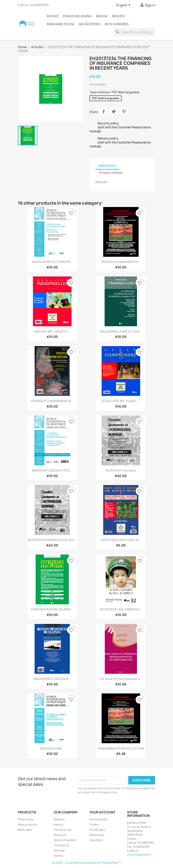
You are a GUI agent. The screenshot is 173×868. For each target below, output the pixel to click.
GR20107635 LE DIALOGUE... (52, 679)
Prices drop (26, 819)
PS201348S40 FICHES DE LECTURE (121, 748)
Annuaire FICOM (60, 24)
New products (28, 825)
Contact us (61, 845)
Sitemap (59, 850)
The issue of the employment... (121, 679)
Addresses (97, 835)
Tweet (114, 111)
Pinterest (124, 111)
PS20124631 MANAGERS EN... (121, 262)
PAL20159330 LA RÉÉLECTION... (121, 331)
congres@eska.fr (139, 855)
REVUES (119, 16)
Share (104, 111)
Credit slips (97, 830)
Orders (94, 825)
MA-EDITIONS (89, 24)
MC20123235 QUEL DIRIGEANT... (121, 609)
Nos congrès (117, 24)
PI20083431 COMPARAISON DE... (52, 401)
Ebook (102, 16)
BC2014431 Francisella (121, 470)
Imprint (58, 825)
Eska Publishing (77, 16)
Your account (102, 812)
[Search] (134, 32)
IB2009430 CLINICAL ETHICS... (52, 470)
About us (60, 835)
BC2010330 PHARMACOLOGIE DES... (52, 540)
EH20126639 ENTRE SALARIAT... (52, 609)
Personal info (98, 819)
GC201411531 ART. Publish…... (121, 401)
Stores (58, 856)
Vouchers (96, 840)
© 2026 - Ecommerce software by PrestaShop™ (87, 863)
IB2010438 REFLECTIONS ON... (52, 262)
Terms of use (63, 830)
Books (53, 16)
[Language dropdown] (124, 5)
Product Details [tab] (111, 173)
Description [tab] (107, 165)
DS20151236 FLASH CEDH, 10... (121, 540)
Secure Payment (65, 840)
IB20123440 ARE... (52, 748)
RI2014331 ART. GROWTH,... (52, 331)
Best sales (25, 830)
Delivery (59, 819)
